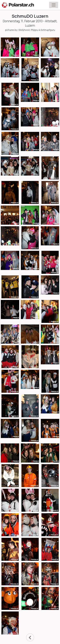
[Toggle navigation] (54, 5)
